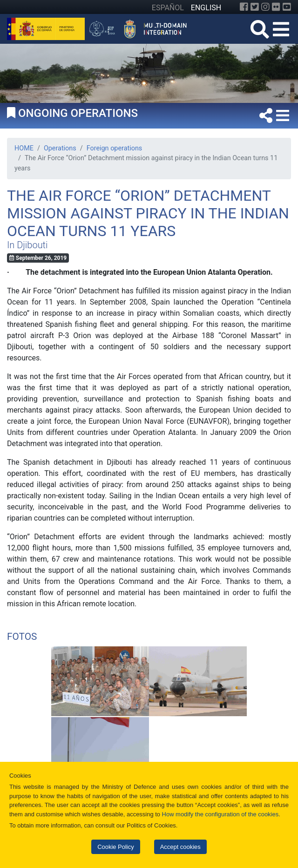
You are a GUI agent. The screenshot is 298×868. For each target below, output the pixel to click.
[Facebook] (244, 7)
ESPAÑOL (168, 8)
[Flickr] (276, 7)
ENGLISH (206, 8)
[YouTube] (287, 7)
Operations (60, 148)
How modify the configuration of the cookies (220, 814)
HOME (24, 148)
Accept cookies (180, 847)
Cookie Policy (115, 847)
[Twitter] (255, 7)
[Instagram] (265, 7)
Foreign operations (115, 148)
